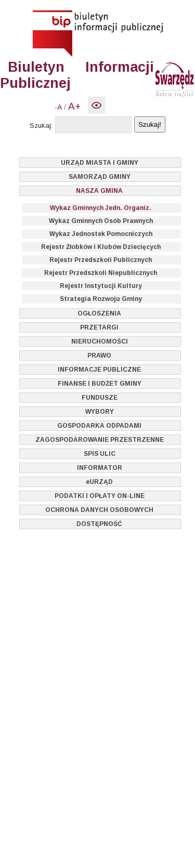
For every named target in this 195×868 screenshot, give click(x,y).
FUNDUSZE (100, 398)
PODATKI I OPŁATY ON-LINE (100, 496)
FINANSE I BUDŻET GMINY (100, 384)
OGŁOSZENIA (99, 313)
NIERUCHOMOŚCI (100, 341)
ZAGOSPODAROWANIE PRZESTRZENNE (100, 440)
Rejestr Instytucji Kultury (101, 286)
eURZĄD (99, 482)
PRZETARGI (99, 327)
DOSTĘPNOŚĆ (99, 524)
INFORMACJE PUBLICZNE (99, 370)
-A (58, 107)
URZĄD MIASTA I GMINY (100, 163)
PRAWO (99, 356)
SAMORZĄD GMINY (100, 177)
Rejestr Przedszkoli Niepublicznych (101, 273)
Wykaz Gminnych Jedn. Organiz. (101, 208)
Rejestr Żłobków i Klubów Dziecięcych (101, 247)
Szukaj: (41, 126)
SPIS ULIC (100, 454)
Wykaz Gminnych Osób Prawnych (101, 221)
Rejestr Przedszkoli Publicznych (101, 260)
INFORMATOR (100, 468)
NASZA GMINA (99, 191)
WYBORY (100, 412)
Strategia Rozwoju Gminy (101, 299)
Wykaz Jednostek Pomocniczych (101, 234)
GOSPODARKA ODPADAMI (99, 426)
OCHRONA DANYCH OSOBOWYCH (99, 510)
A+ (74, 106)
